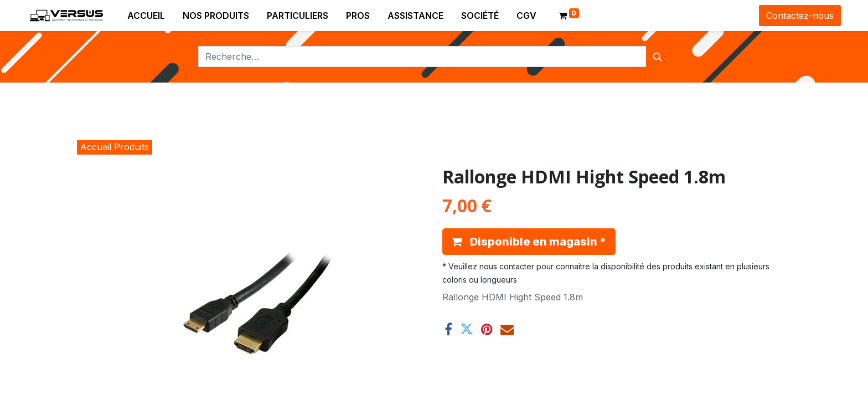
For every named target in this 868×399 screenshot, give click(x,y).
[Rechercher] (658, 57)
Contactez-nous (800, 16)
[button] (529, 242)
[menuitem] (146, 16)
